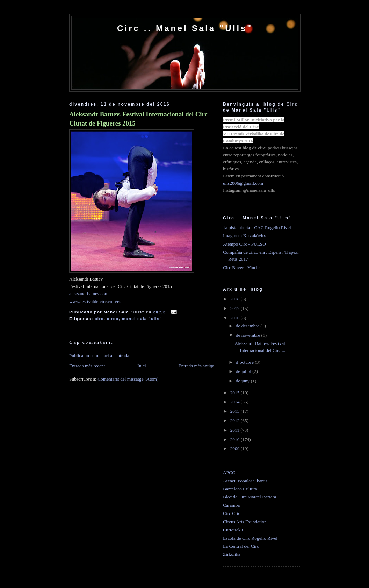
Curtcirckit (233, 530)
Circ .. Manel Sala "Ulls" (185, 28)
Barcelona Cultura (240, 489)
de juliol (244, 371)
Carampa (231, 505)
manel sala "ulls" (142, 318)
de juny (243, 381)
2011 (236, 430)
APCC (229, 472)
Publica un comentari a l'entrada (99, 356)
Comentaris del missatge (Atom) (128, 379)
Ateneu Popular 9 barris (245, 481)
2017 (236, 308)
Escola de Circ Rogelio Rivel (250, 538)
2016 (236, 318)
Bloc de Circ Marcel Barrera (249, 497)
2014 (236, 402)
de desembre (248, 326)
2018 (236, 299)
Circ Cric (231, 513)
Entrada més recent (87, 366)
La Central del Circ (241, 546)
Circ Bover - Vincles (242, 267)
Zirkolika (232, 554)
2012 (236, 421)
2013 (236, 411)
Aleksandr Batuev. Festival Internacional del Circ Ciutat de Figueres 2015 (138, 119)
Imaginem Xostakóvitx (244, 236)
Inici (142, 366)
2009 (236, 449)
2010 (236, 440)
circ (99, 318)
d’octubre (245, 362)
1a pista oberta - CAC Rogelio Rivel (257, 228)
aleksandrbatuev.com (89, 294)
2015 (236, 393)
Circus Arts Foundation (245, 522)
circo (113, 318)
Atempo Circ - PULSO (244, 244)
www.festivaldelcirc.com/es (95, 301)
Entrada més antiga (196, 366)
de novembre (249, 335)
